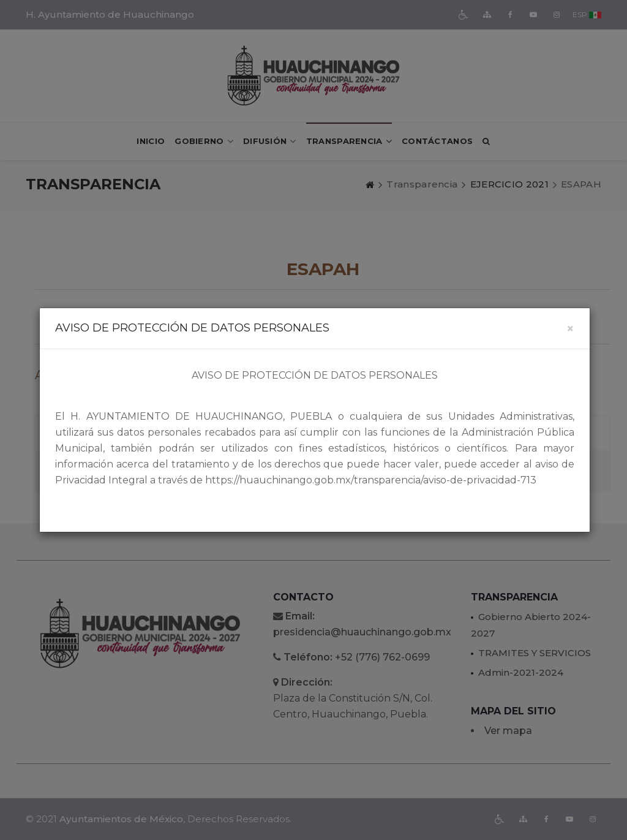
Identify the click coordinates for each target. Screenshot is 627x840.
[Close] (570, 329)
